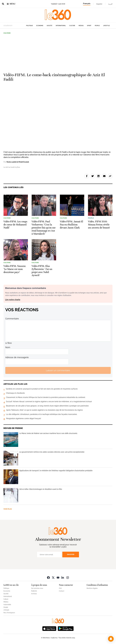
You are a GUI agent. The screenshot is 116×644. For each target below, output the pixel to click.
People (97, 26)
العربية (110, 4)
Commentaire (12, 319)
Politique (29, 26)
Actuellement (8, 26)
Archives (34, 594)
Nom (8, 347)
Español (99, 4)
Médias (81, 26)
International (61, 26)
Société (50, 26)
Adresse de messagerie (17, 357)
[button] (111, 639)
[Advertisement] (58, 52)
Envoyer (71, 554)
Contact (62, 591)
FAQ (60, 588)
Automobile (7, 605)
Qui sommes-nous (37, 588)
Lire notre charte (13, 300)
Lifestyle (107, 26)
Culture (72, 26)
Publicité (34, 591)
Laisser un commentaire (58, 370)
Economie (40, 26)
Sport (89, 26)
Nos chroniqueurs (9, 613)
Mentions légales (92, 588)
